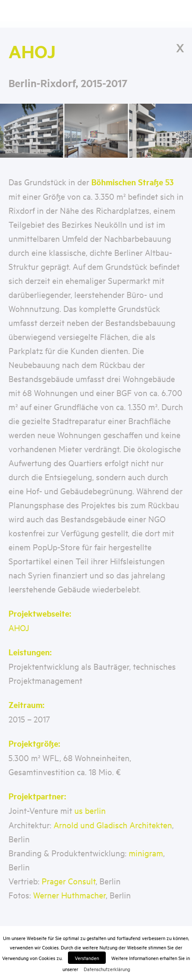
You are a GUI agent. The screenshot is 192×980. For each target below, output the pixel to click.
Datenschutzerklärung (107, 969)
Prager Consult (69, 881)
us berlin (90, 810)
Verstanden (87, 958)
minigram (146, 853)
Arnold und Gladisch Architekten (113, 825)
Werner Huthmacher (69, 895)
